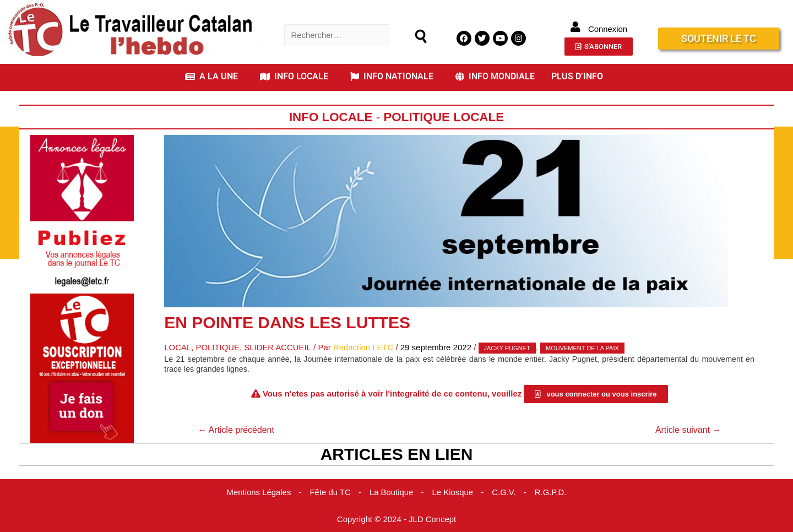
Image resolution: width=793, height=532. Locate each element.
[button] (214, 77)
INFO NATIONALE (392, 76)
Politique (218, 347)
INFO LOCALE (294, 76)
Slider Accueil (278, 347)
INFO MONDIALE (495, 76)
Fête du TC (330, 492)
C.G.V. (504, 492)
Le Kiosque (453, 492)
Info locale (331, 117)
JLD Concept (433, 519)
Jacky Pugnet (508, 348)
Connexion (608, 29)
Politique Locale (444, 117)
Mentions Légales (258, 492)
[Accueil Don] (82, 367)
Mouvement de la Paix (583, 348)
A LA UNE (211, 76)
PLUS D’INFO (577, 76)
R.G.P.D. (551, 492)
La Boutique (392, 492)
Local (178, 347)
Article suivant (688, 429)
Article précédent (236, 429)
